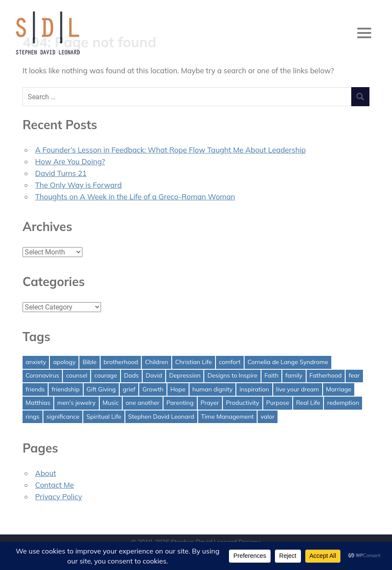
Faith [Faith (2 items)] (271, 375)
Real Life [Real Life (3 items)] (308, 403)
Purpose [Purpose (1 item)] (278, 403)
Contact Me (55, 485)
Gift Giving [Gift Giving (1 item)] (101, 389)
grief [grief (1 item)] (129, 389)
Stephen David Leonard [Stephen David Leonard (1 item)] (161, 417)
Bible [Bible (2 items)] (89, 362)
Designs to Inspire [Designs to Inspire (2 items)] (232, 375)
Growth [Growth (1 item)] (153, 389)
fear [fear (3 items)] (354, 375)
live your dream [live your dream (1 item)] (298, 389)
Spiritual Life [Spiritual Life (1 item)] (104, 417)
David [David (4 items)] (154, 375)
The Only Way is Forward (78, 185)
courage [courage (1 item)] (105, 375)
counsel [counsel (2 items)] (77, 375)
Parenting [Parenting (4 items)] (180, 403)
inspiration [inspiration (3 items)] (254, 389)
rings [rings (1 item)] (33, 417)
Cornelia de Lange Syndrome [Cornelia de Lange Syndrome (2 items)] (288, 362)
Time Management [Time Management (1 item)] (227, 417)
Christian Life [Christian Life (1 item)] (194, 362)
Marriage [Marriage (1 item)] (339, 389)
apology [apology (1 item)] (64, 362)
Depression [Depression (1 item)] (185, 375)
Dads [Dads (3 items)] (131, 375)
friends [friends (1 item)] (35, 389)
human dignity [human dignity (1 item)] (213, 389)
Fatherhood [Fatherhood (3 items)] (326, 375)
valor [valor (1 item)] (268, 417)
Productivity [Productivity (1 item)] (243, 403)
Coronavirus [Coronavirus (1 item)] (42, 375)
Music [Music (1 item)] (111, 403)
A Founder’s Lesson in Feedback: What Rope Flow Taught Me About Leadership (170, 150)
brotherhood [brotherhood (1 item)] (121, 362)
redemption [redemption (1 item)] (343, 403)
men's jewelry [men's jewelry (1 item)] (77, 403)
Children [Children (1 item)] (157, 362)
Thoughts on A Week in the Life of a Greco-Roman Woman (135, 197)
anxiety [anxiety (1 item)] (36, 362)
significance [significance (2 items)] (63, 417)
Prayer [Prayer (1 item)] (210, 403)
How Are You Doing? (70, 161)
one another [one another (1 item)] (143, 403)
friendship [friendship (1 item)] (65, 389)
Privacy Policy (59, 497)
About (46, 473)
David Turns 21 (61, 173)
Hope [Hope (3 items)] (178, 389)
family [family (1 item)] (294, 375)
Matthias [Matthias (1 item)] (38, 403)
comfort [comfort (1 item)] (230, 362)
